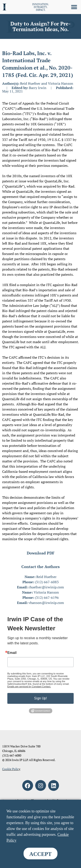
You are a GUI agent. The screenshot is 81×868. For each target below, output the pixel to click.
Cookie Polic (10, 769)
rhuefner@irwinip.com (46, 587)
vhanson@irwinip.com (46, 603)
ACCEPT (40, 854)
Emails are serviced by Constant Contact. (29, 686)
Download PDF (41, 553)
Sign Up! (40, 698)
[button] (74, 7)
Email (12, 653)
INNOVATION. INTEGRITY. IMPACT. (40, 7)
